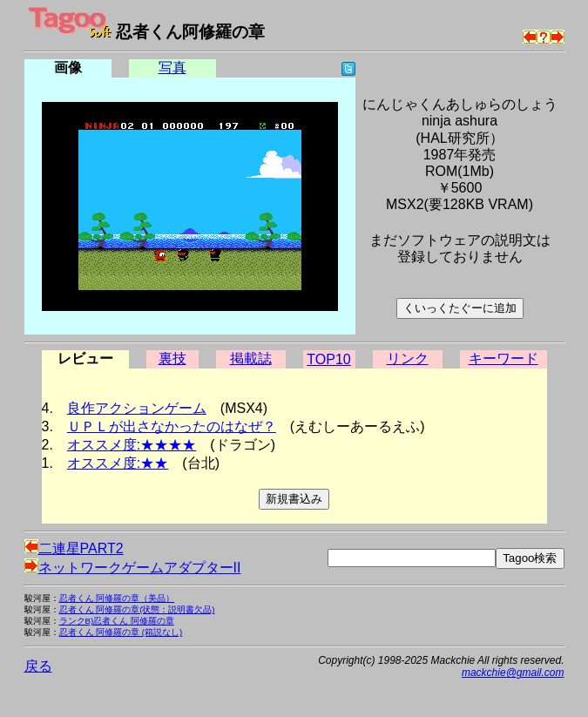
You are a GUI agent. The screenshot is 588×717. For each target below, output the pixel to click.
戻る (38, 666)
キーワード (504, 358)
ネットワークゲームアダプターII (133, 568)
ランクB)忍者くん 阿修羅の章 (117, 621)
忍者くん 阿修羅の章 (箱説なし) (121, 632)
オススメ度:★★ (118, 463)
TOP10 (328, 359)
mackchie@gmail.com (513, 673)
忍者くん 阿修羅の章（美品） (117, 598)
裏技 (172, 358)
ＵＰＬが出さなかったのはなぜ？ (172, 426)
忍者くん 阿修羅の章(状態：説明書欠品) (137, 609)
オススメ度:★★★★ (132, 445)
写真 (172, 68)
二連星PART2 (74, 548)
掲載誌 (251, 358)
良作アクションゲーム (137, 408)
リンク (408, 358)
